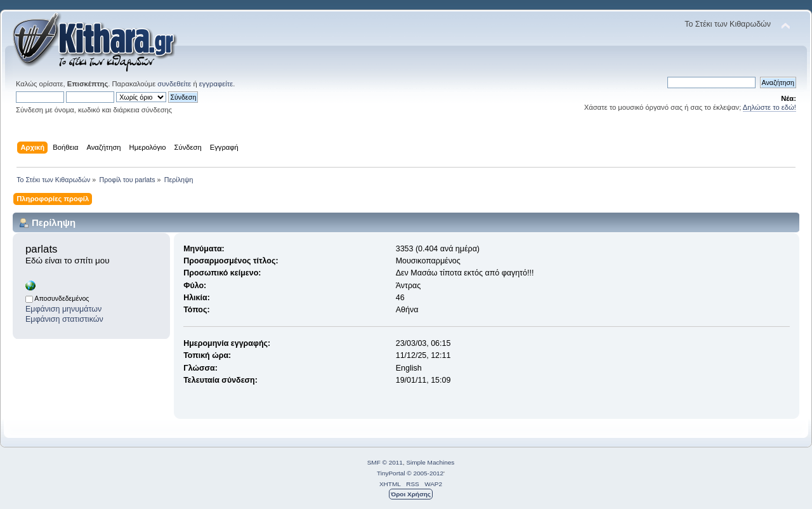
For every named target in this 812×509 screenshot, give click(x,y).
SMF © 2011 (385, 462)
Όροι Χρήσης (411, 494)
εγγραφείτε (216, 84)
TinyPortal (391, 473)
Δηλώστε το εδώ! (769, 107)
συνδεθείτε (174, 84)
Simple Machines (430, 462)
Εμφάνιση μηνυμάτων (63, 309)
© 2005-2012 (425, 473)
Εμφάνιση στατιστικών (64, 319)
